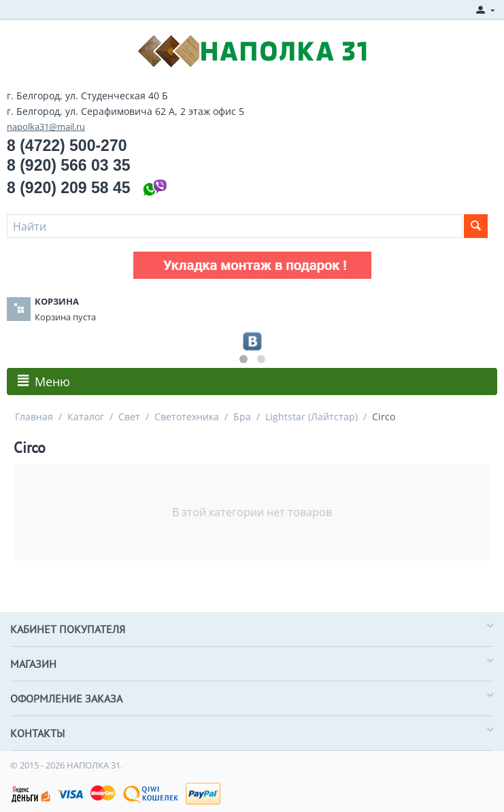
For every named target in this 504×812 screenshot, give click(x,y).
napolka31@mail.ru (46, 126)
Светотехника (187, 417)
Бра (242, 417)
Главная (34, 417)
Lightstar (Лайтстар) (312, 417)
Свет (129, 417)
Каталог (86, 417)
